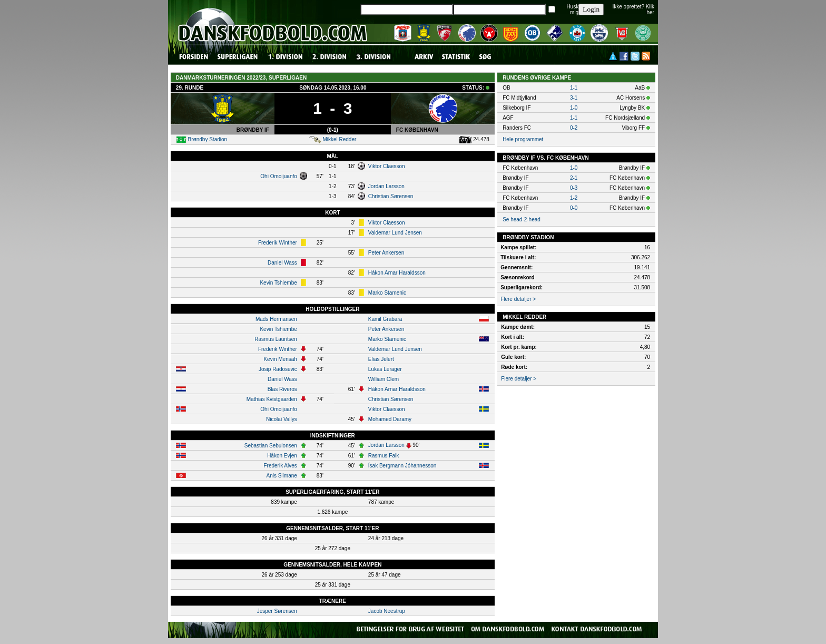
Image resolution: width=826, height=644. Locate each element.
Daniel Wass (282, 263)
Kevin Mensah (280, 359)
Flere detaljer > (518, 299)
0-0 (574, 208)
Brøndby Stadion (208, 139)
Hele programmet (523, 139)
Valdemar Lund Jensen (395, 233)
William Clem (383, 379)
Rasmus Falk (383, 456)
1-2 (574, 198)
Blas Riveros (282, 389)
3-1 (574, 98)
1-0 (574, 108)
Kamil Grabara (385, 319)
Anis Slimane (281, 476)
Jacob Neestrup (387, 611)
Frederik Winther (278, 243)
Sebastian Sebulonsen (271, 446)
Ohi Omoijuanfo (278, 176)
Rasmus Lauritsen (276, 339)
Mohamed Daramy (390, 419)
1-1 (574, 88)
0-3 (574, 188)
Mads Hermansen (276, 319)
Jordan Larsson (386, 186)
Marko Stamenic (387, 293)
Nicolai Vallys (282, 419)
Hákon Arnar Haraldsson (397, 273)
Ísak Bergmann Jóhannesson (402, 466)
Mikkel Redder (339, 139)
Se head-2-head (522, 219)
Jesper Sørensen (277, 611)
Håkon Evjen (282, 456)
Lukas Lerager (385, 369)
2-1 (574, 178)
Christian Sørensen (391, 196)
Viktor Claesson (387, 166)
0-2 (574, 128)
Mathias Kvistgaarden (272, 399)
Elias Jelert (381, 359)
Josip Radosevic (278, 369)
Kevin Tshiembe (278, 283)
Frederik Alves (280, 466)
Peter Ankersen (386, 253)
